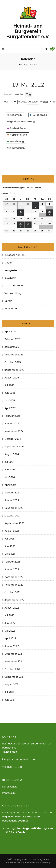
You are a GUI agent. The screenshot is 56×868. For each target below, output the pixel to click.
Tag (29, 94)
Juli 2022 (9, 615)
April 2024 (10, 485)
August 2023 (12, 531)
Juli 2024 (10, 462)
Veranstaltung (13, 293)
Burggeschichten (14, 255)
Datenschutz (10, 787)
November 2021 (14, 661)
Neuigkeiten (11, 270)
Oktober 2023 (13, 516)
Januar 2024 (12, 500)
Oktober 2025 (13, 362)
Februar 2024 (12, 493)
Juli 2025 (9, 385)
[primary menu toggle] (4, 50)
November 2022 (14, 585)
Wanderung (11, 309)
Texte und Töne (14, 286)
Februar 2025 (12, 416)
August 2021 (11, 684)
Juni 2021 (10, 700)
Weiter (46, 102)
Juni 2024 (10, 470)
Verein (8, 301)
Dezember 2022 (14, 577)
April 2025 (10, 408)
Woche (19, 94)
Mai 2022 (10, 631)
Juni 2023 (10, 546)
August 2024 (12, 454)
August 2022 (12, 608)
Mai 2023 (10, 554)
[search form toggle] (46, 50)
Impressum (9, 793)
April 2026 (10, 332)
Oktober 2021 (12, 669)
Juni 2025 (10, 393)
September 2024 (14, 447)
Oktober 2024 (13, 439)
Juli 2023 (9, 539)
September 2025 (14, 370)
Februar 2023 (12, 562)
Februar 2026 (12, 339)
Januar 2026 (12, 347)
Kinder (8, 263)
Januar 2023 (12, 569)
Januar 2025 (12, 424)
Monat (8, 94)
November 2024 (14, 431)
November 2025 (14, 355)
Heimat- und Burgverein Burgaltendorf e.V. (28, 31)
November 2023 (14, 508)
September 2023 (14, 523)
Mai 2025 (10, 401)
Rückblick (10, 278)
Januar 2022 (12, 646)
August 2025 (12, 378)
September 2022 (14, 600)
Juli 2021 (9, 692)
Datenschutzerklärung (39, 863)
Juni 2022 (10, 623)
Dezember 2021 (14, 654)
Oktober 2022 (13, 592)
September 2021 (14, 677)
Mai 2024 (10, 477)
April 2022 (10, 638)
